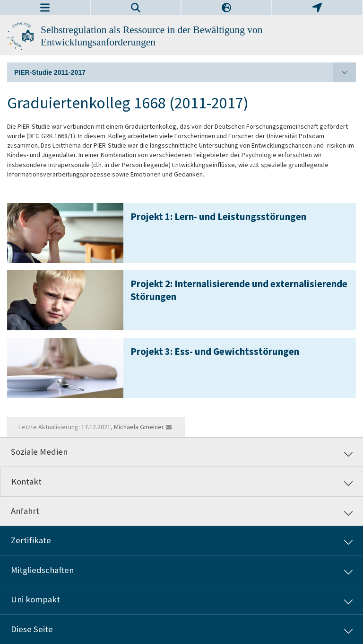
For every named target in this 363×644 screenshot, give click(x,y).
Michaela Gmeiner (139, 427)
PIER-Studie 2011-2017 (185, 72)
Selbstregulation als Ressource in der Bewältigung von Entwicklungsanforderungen (152, 36)
